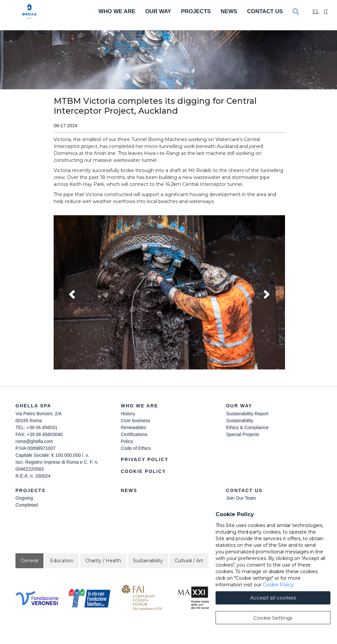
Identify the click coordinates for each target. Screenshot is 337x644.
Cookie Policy (143, 471)
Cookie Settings (273, 618)
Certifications (134, 434)
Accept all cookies (273, 598)
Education (62, 561)
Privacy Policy (145, 459)
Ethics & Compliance (247, 427)
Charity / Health (103, 561)
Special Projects (243, 434)
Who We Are (117, 11)
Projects (196, 11)
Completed (27, 505)
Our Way (158, 11)
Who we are (140, 406)
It (326, 12)
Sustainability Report (247, 414)
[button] (169, 292)
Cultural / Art (189, 561)
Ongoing (24, 498)
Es (315, 12)
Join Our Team (241, 498)
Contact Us (265, 11)
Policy (127, 441)
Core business (136, 421)
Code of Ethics (136, 448)
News (229, 11)
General (29, 561)
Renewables (133, 427)
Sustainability (240, 421)
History (128, 414)
